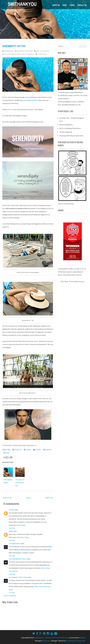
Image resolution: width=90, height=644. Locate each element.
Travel (72, 5)
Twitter (27, 450)
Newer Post (7, 498)
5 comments (42, 54)
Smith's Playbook (66, 132)
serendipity (11, 54)
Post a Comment (10, 596)
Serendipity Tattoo (14, 46)
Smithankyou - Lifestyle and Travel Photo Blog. (52, 638)
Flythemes (47, 641)
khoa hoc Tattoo (23, 537)
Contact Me (82, 5)
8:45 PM (12, 541)
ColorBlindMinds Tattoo (18, 559)
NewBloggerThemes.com (76, 641)
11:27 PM (12, 528)
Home (65, 5)
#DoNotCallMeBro (66, 125)
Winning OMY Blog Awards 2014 (71, 136)
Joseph (12, 510)
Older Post (49, 498)
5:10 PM (12, 593)
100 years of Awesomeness (20, 483)
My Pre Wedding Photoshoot (70, 128)
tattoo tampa (21, 525)
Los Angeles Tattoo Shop (18, 577)
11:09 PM (12, 574)
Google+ (37, 450)
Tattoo (19, 54)
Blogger (82, 282)
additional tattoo (32, 100)
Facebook (17, 450)
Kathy (11, 531)
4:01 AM (12, 556)
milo (38, 51)
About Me (56, 5)
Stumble (47, 450)
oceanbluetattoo (15, 544)
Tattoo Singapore (28, 54)
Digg (6, 453)
